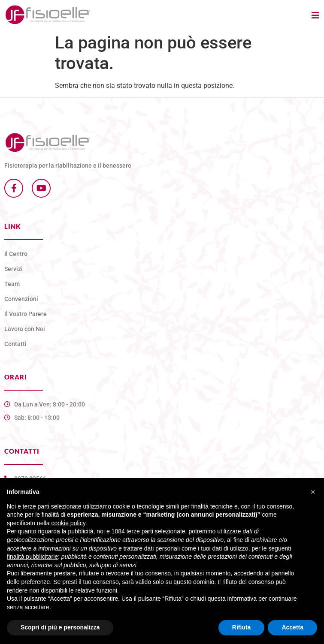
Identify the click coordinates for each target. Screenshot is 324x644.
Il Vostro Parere (26, 314)
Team (12, 284)
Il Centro (16, 254)
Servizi (14, 269)
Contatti (15, 344)
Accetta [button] (292, 627)
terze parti (140, 531)
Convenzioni (21, 299)
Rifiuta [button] (242, 627)
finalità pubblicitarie (32, 557)
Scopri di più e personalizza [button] (60, 627)
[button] (313, 492)
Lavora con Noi (25, 329)
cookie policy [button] (68, 523)
